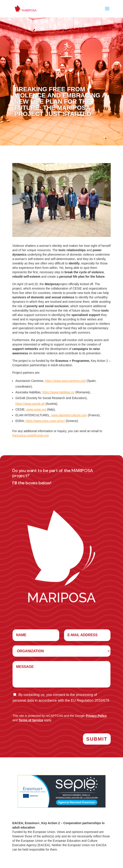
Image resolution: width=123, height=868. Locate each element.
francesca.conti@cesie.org (30, 435)
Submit (97, 739)
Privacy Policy (96, 716)
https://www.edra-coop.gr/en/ (45, 421)
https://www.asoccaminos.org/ (65, 381)
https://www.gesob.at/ (30, 404)
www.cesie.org (36, 409)
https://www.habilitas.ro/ (58, 392)
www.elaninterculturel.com (69, 415)
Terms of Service (31, 720)
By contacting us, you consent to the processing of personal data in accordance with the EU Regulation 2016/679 (61, 700)
